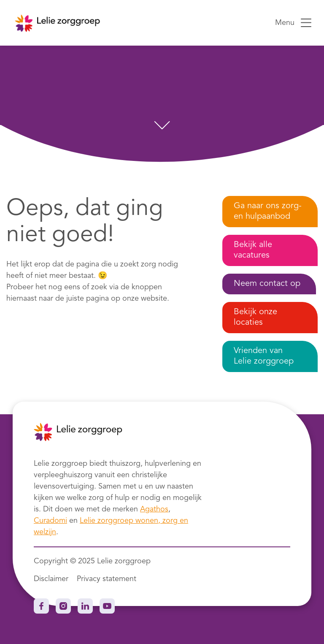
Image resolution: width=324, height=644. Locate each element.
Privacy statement (107, 579)
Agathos (154, 509)
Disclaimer (51, 579)
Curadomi (50, 521)
